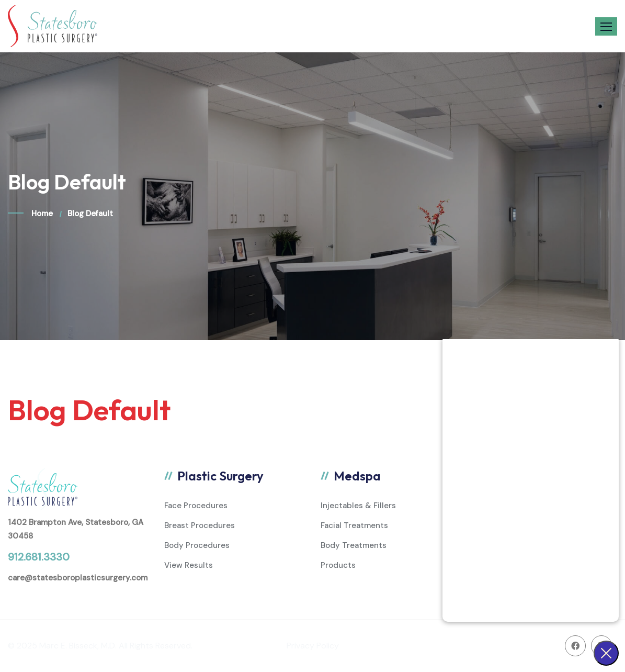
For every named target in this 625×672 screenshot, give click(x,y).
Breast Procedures (200, 525)
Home (42, 214)
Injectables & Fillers (358, 506)
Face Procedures (196, 506)
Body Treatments (354, 545)
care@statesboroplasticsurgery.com (78, 578)
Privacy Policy (313, 646)
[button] (606, 26)
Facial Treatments (354, 525)
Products (338, 565)
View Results (189, 565)
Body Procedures (197, 545)
